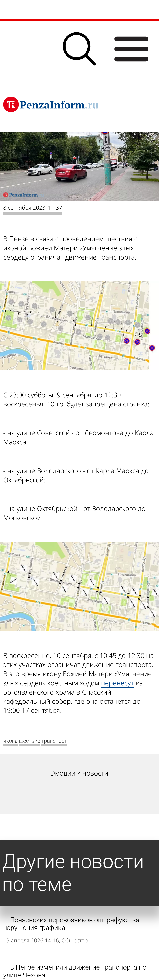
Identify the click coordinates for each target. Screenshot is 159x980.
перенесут (117, 683)
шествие (30, 741)
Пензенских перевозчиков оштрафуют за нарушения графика (71, 924)
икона (10, 741)
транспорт (54, 741)
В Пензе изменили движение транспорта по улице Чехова (75, 971)
